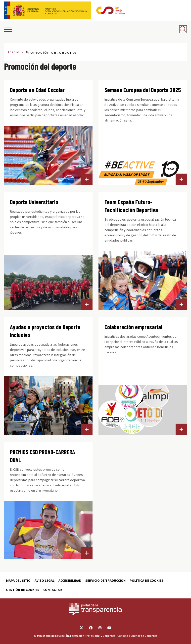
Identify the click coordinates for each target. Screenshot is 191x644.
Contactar (53, 590)
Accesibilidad (70, 580)
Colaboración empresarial (133, 327)
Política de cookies (146, 580)
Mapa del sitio (18, 580)
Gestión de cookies (23, 590)
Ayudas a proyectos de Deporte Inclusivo (45, 331)
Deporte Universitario (34, 202)
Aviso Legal (45, 580)
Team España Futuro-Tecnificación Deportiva (131, 206)
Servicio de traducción (105, 580)
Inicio (14, 52)
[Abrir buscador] (183, 29)
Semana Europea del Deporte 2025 (143, 90)
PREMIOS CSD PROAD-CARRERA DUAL (43, 456)
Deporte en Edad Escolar (37, 90)
